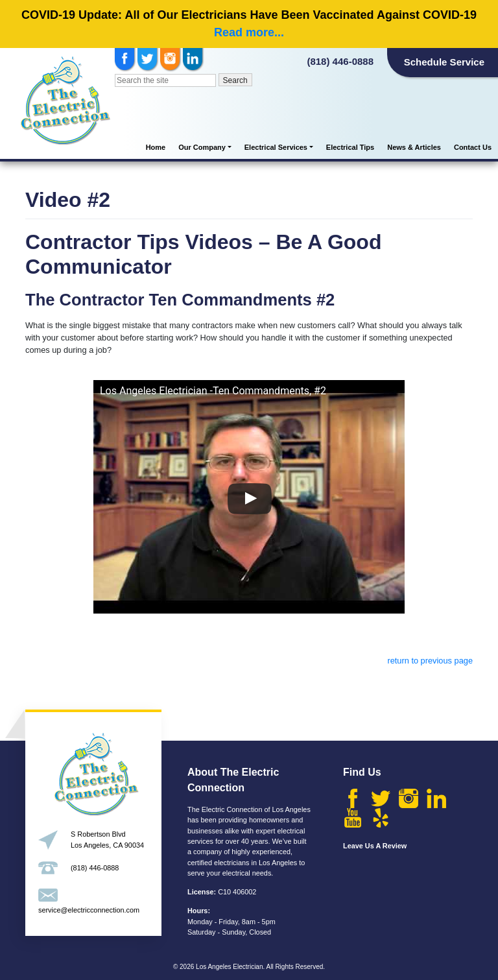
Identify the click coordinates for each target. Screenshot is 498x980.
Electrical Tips (350, 147)
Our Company (202, 147)
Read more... (249, 32)
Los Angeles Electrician (229, 967)
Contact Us (473, 147)
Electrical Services (276, 147)
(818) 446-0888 (340, 61)
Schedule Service (444, 62)
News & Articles (414, 147)
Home (156, 147)
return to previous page (430, 661)
